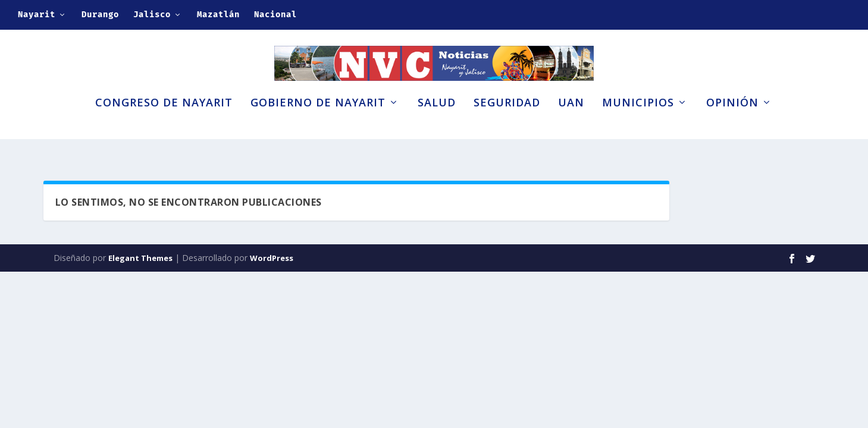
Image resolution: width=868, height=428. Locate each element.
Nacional (275, 15)
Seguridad (507, 124)
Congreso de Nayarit (164, 124)
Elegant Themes (140, 260)
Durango (100, 15)
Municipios (638, 124)
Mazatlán (218, 15)
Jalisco (152, 15)
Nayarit (37, 15)
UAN (571, 124)
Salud (437, 124)
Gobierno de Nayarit (318, 124)
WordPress (272, 260)
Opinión (732, 124)
